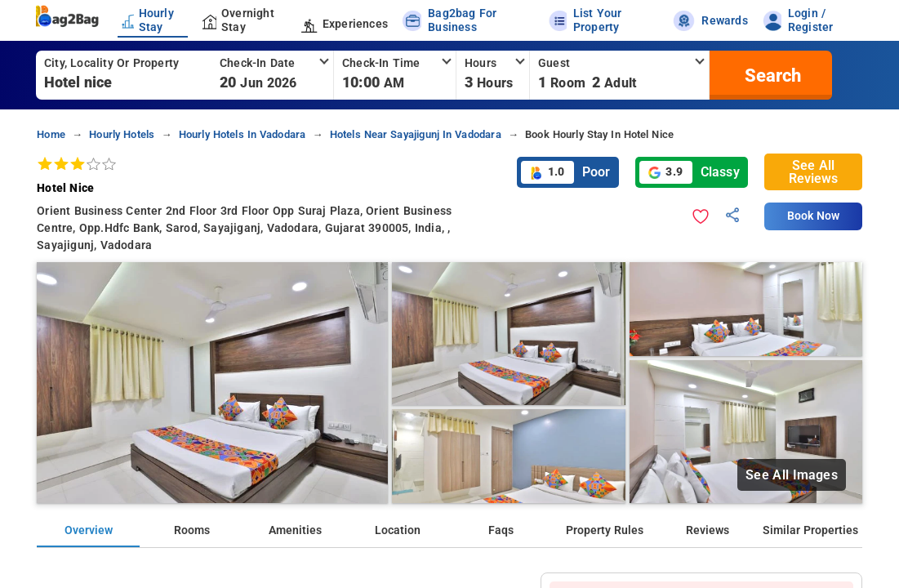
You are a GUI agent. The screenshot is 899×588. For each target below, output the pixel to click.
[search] (771, 75)
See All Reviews (813, 172)
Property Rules (605, 530)
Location (398, 530)
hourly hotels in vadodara (243, 134)
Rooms (192, 530)
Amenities (295, 530)
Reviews (708, 530)
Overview (89, 530)
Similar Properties (810, 530)
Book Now (813, 216)
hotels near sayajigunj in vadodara (416, 134)
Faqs (501, 530)
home (51, 134)
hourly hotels (122, 134)
